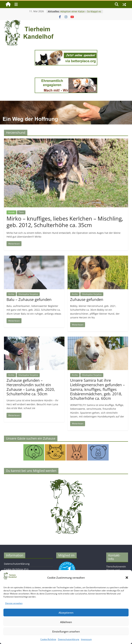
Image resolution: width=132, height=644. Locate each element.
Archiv (11, 294)
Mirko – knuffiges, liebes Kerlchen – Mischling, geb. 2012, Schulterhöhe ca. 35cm (65, 222)
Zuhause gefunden (87, 299)
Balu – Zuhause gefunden (29, 299)
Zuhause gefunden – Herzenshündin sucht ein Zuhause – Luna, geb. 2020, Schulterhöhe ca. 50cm (31, 387)
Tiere (21, 212)
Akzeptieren (66, 613)
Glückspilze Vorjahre (28, 294)
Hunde (11, 212)
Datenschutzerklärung (69, 639)
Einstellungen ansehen (66, 631)
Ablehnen (66, 622)
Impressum (86, 639)
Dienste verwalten (14, 603)
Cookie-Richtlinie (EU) (16, 569)
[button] (127, 578)
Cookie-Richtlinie (48, 639)
